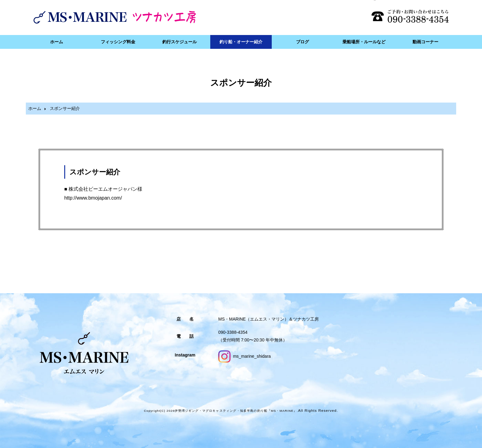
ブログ (302, 42)
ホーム (57, 42)
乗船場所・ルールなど (364, 42)
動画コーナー (425, 42)
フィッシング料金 (118, 42)
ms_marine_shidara (245, 356)
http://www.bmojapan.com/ (93, 198)
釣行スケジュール (180, 42)
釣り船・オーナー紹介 (241, 42)
